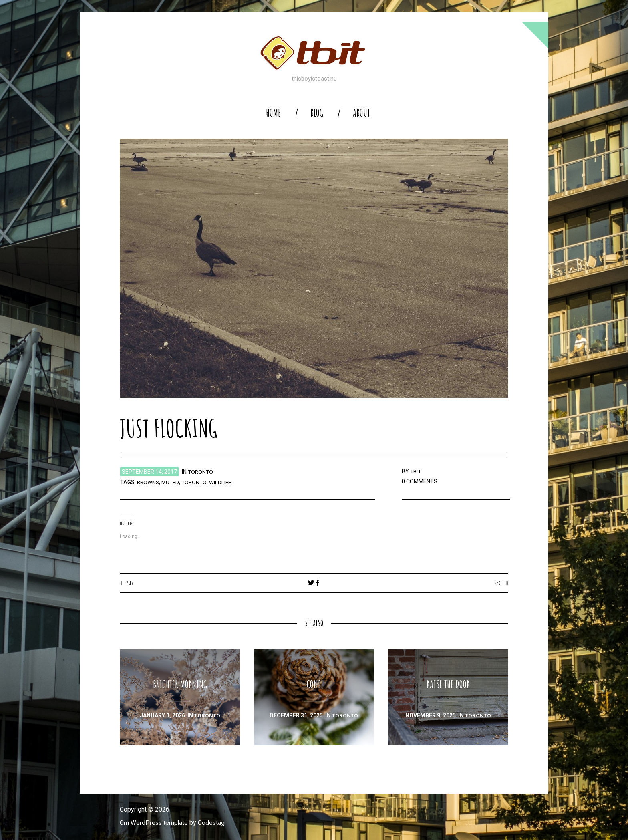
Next (498, 583)
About (361, 113)
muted (172, 482)
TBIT (416, 471)
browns (149, 482)
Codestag (213, 823)
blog (317, 113)
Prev (130, 583)
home (273, 113)
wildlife (223, 482)
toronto (201, 472)
